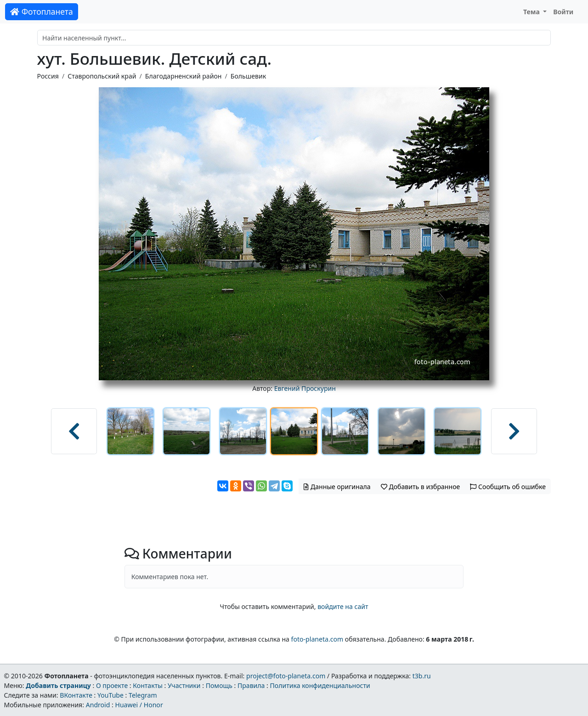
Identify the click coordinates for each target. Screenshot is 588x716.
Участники (184, 685)
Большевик (248, 76)
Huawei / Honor (139, 705)
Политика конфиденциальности (320, 685)
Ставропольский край (102, 76)
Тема (532, 12)
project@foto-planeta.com (286, 676)
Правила (251, 685)
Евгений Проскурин (305, 388)
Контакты (148, 685)
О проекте (112, 685)
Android (98, 705)
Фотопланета (42, 11)
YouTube (110, 695)
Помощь (219, 685)
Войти (563, 12)
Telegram (143, 695)
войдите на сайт (343, 606)
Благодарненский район (184, 76)
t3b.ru (422, 676)
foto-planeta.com (317, 639)
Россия (48, 76)
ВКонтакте (76, 695)
